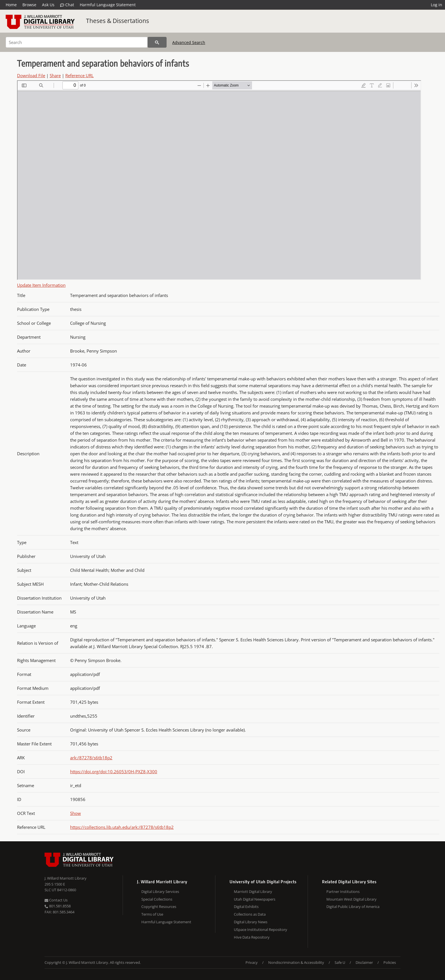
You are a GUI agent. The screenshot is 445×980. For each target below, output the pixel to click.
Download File (31, 75)
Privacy (252, 962)
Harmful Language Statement (108, 5)
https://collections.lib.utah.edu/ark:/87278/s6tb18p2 (122, 827)
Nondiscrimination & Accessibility (296, 962)
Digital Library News (251, 922)
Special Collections (157, 899)
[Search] (77, 42)
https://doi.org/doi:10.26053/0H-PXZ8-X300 (114, 772)
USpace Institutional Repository (261, 930)
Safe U (340, 962)
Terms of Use (152, 914)
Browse (29, 5)
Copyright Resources (159, 907)
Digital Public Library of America (353, 907)
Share (55, 75)
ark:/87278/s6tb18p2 (91, 758)
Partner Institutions (343, 892)
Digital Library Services (160, 892)
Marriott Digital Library (253, 892)
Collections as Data (250, 914)
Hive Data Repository (252, 937)
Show (75, 813)
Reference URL (79, 75)
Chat (67, 5)
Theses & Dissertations (117, 21)
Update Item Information (41, 285)
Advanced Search (189, 42)
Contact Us (56, 900)
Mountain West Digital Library (351, 899)
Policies (390, 962)
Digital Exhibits (246, 907)
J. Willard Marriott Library (66, 878)
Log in (436, 5)
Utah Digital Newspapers (255, 899)
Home (11, 5)
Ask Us (48, 5)
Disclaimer (364, 962)
